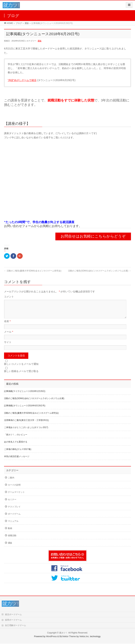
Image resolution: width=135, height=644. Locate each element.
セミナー (12, 504)
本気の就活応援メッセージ (17, 461)
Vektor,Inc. (84, 637)
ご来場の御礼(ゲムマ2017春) (18, 453)
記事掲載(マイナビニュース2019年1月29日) (25, 395)
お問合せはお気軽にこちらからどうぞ (93, 236)
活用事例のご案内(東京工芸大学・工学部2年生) (26, 424)
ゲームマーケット (16, 496)
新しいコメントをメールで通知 (21, 368)
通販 (40, 41)
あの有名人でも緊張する (16, 446)
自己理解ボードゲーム (15, 626)
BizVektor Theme (68, 637)
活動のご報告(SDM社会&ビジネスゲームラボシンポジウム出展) (99, 271)
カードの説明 (14, 489)
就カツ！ (63, 633)
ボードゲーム (14, 518)
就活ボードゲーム (13, 615)
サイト (8, 346)
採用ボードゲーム (13, 620)
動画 (10, 533)
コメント (9, 297)
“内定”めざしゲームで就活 (22, 80)
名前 (7, 325)
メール (9, 336)
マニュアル (13, 525)
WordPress (51, 637)
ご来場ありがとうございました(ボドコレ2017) (26, 432)
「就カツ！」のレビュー (16, 439)
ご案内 (11, 482)
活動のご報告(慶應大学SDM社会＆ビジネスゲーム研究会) (33, 271)
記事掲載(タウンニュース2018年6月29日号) (25, 410)
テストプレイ (14, 511)
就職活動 (12, 540)
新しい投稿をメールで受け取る (21, 375)
